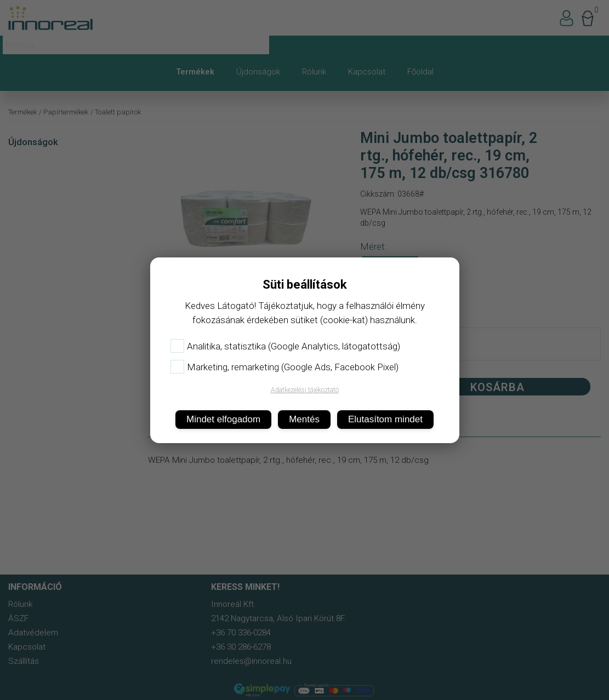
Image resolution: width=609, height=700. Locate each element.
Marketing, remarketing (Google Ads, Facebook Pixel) (284, 367)
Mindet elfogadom (223, 419)
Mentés (304, 419)
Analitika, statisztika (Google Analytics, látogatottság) (285, 346)
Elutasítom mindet (385, 419)
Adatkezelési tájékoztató (305, 390)
